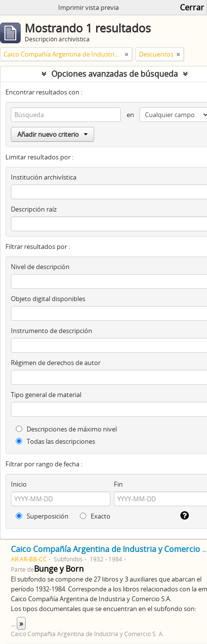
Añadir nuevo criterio (52, 134)
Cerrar (192, 7)
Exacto (95, 516)
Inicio (19, 484)
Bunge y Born (59, 569)
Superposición (42, 516)
